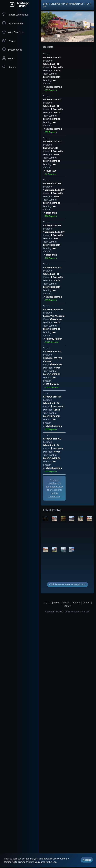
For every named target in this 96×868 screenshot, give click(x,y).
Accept (87, 856)
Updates (55, 454)
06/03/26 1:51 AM (59, 106)
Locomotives (12, 49)
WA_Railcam (68, 254)
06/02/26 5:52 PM (58, 131)
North (57, 90)
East (56, 167)
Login (8, 58)
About (87, 454)
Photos (9, 41)
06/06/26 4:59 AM (59, 54)
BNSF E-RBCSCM (66, 67)
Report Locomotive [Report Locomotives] (15, 14)
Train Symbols (13, 23)
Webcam (56, 215)
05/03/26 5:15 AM (59, 286)
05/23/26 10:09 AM (59, 209)
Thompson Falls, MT (64, 135)
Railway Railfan (70, 228)
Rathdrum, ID (60, 109)
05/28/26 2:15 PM (58, 157)
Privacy (76, 454)
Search (9, 67)
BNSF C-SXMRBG (66, 93)
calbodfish (66, 151)
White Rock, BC (61, 57)
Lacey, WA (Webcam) (64, 212)
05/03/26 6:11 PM (58, 260)
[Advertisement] (61, 340)
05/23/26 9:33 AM (59, 234)
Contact (67, 458)
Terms (66, 454)
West (56, 115)
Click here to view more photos (67, 436)
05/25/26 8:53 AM (59, 183)
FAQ (45, 455)
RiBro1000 (65, 125)
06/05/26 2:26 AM (59, 80)
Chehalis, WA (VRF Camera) (68, 237)
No (54, 70)
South (57, 64)
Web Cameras (13, 32)
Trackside (57, 61)
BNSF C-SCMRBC (66, 119)
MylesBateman (69, 74)
